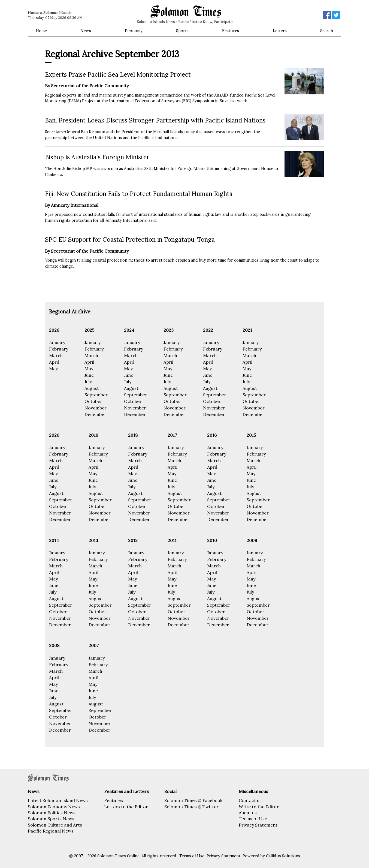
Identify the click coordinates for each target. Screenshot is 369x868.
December (95, 414)
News (86, 31)
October (93, 401)
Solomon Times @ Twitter (191, 807)
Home (41, 31)
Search (327, 31)
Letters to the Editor (126, 807)
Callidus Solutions (283, 856)
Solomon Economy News (54, 807)
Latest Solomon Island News (58, 800)
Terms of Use (253, 819)
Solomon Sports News (51, 819)
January (57, 342)
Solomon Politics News (52, 813)
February (59, 349)
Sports (182, 31)
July (88, 382)
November (96, 408)
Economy (134, 31)
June (89, 375)
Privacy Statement (258, 825)
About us (248, 813)
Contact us (250, 800)
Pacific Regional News (51, 831)
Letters (280, 31)
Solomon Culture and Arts (55, 825)
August (92, 388)
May (53, 369)
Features (231, 31)
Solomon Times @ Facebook (193, 800)
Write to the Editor (259, 807)
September (96, 395)
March (56, 355)
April (54, 362)
